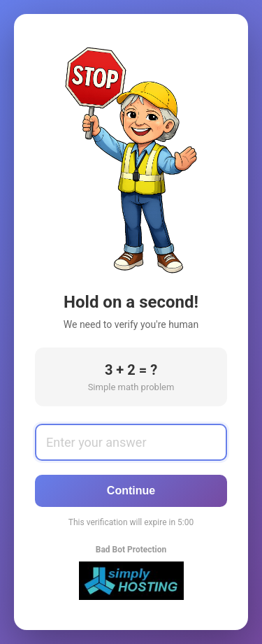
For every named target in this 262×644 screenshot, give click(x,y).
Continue (131, 491)
